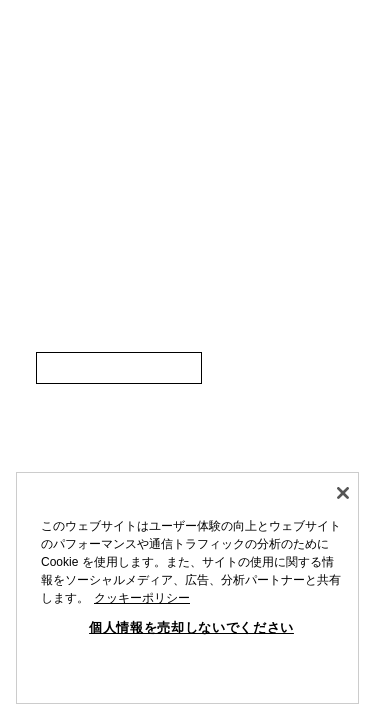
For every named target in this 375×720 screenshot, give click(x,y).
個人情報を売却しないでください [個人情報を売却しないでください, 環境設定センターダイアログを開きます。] (191, 627)
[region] (187, 588)
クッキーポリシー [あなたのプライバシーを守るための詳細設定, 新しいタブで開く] (142, 598)
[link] (119, 368)
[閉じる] (343, 493)
